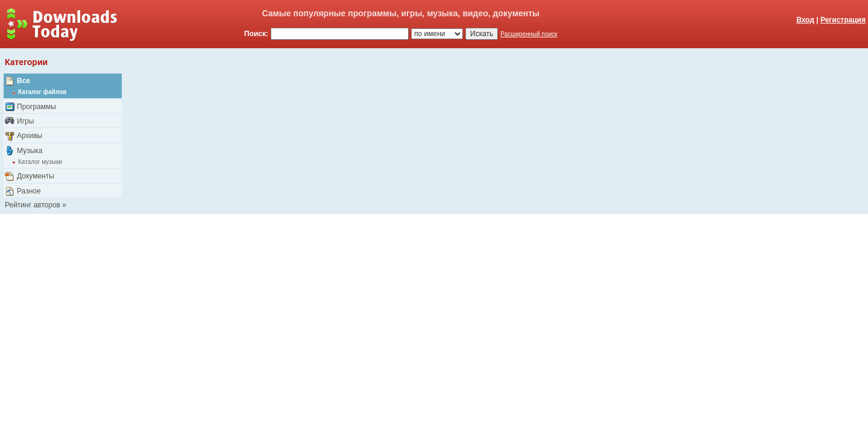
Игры (25, 121)
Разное (29, 191)
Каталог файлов (42, 92)
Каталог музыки (40, 162)
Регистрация (843, 20)
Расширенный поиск (529, 34)
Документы (36, 176)
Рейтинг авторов (33, 205)
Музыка (30, 151)
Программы (36, 107)
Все (24, 81)
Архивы (30, 136)
